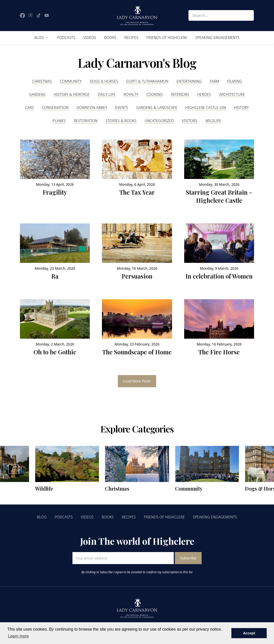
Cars (30, 108)
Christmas (42, 81)
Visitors (190, 121)
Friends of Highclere (167, 38)
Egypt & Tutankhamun (147, 81)
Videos (90, 38)
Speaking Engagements (217, 38)
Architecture (232, 94)
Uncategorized (159, 121)
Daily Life (106, 94)
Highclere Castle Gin (206, 108)
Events (122, 108)
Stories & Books (121, 121)
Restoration (86, 121)
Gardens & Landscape (157, 108)
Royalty (131, 94)
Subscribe (188, 558)
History (241, 108)
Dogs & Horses (104, 81)
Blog (39, 38)
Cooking (155, 94)
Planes (59, 121)
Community (71, 81)
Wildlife (213, 121)
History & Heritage (72, 94)
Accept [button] (249, 633)
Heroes (204, 94)
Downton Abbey (92, 108)
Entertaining (189, 81)
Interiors (180, 94)
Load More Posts (137, 381)
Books (110, 38)
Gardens (37, 94)
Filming (235, 81)
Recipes (131, 38)
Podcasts (66, 38)
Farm (214, 81)
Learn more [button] (18, 636)
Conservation (55, 108)
